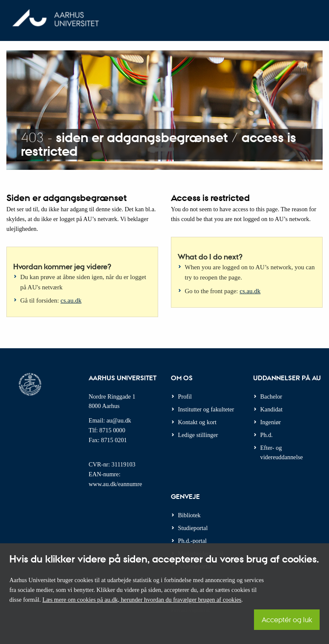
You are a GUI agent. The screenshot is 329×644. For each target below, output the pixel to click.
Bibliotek (189, 515)
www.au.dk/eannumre (115, 484)
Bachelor (271, 396)
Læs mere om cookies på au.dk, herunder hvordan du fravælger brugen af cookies (142, 600)
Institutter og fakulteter (206, 409)
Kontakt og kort (198, 422)
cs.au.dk (71, 300)
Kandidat (271, 409)
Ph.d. (267, 435)
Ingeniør (271, 422)
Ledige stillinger (198, 435)
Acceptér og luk (287, 619)
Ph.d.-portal (193, 541)
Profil (185, 396)
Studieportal (193, 528)
